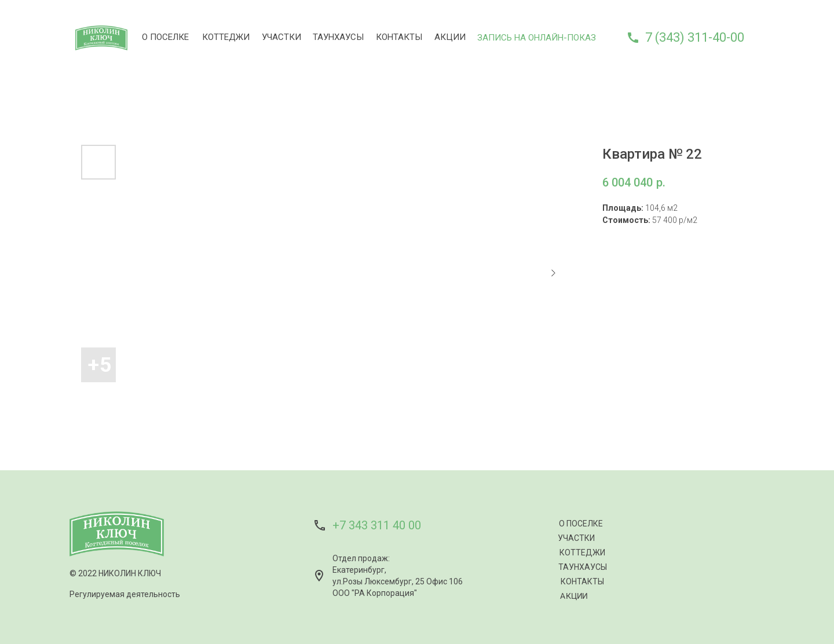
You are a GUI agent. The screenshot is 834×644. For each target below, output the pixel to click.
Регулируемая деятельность (125, 594)
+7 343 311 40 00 (377, 525)
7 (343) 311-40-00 (695, 37)
